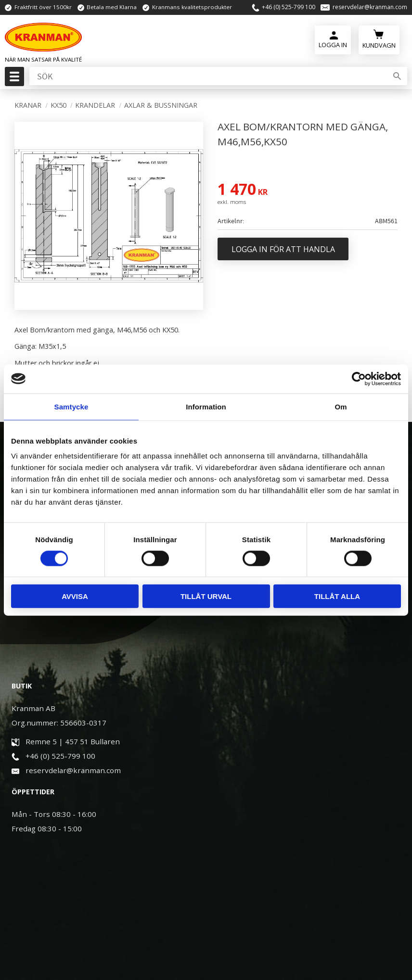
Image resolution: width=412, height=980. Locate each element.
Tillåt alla (337, 596)
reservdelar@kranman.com (370, 7)
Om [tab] (341, 406)
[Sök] (397, 76)
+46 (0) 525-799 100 (289, 7)
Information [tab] (206, 406)
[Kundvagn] (379, 39)
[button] (13, 79)
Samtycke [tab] (71, 406)
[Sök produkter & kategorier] (207, 76)
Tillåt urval (206, 596)
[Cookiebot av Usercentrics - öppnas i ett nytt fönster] (359, 379)
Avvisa (75, 596)
